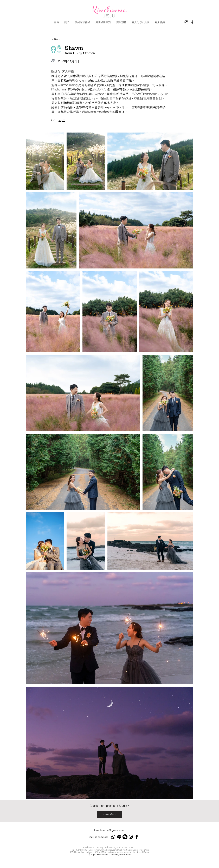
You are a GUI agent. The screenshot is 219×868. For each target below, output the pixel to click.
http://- (62, 120)
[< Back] (63, 39)
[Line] (119, 837)
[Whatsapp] (113, 837)
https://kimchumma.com (102, 854)
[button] (82, 22)
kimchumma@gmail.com (109, 830)
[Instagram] (186, 22)
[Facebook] (192, 22)
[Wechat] (125, 837)
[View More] (109, 814)
